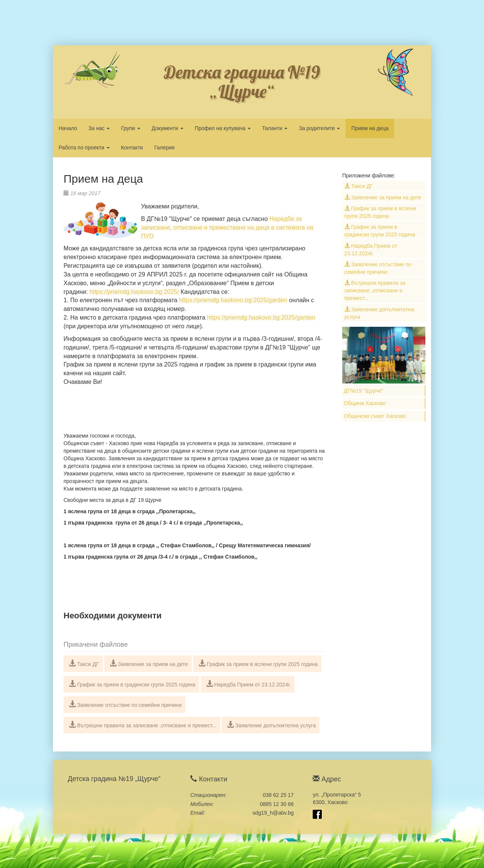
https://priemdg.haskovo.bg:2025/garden (233, 300)
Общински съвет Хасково (375, 416)
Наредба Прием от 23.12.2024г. (249, 684)
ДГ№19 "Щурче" (363, 391)
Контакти (132, 148)
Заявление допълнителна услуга (271, 725)
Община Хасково (365, 403)
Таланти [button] (275, 128)
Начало (68, 128)
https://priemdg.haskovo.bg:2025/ (134, 292)
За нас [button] (99, 128)
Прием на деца (370, 128)
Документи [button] (168, 128)
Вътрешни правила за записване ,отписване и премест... (143, 725)
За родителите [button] (319, 128)
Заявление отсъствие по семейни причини (125, 704)
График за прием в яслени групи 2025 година (258, 663)
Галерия (164, 148)
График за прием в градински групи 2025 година (132, 684)
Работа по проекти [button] (84, 148)
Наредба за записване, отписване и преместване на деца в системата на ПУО (227, 227)
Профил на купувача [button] (223, 128)
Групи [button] (131, 128)
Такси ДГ (84, 663)
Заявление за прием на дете (149, 663)
